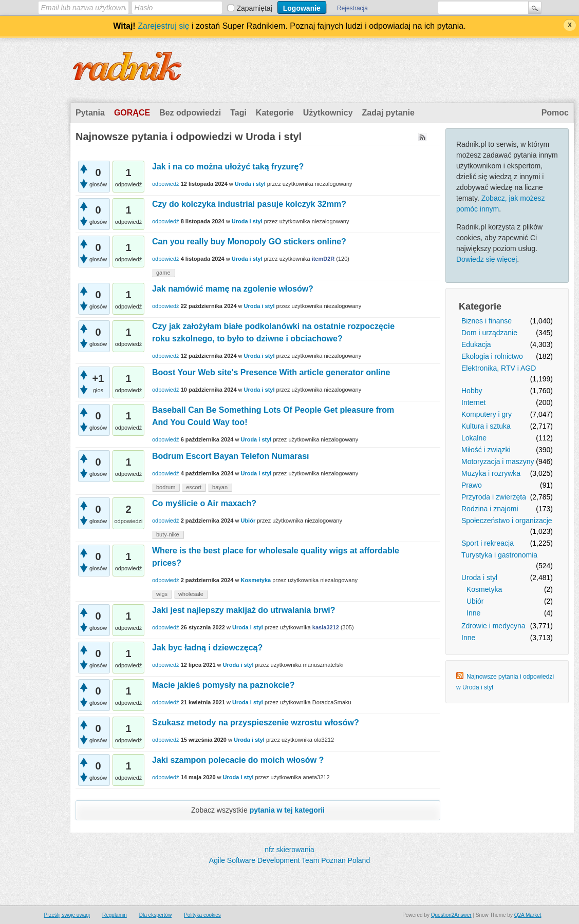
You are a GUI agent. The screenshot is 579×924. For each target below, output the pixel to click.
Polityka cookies (202, 915)
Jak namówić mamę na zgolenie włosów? (233, 289)
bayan (220, 487)
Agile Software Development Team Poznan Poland (289, 860)
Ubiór (475, 601)
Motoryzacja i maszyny (498, 461)
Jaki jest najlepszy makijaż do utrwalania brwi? (244, 610)
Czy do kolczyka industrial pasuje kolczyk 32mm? (249, 204)
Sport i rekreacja (488, 543)
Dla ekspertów (155, 915)
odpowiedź (166, 184)
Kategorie (275, 113)
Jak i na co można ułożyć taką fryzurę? (228, 167)
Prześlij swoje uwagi (67, 915)
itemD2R (323, 259)
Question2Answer (451, 915)
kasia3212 (326, 627)
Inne (473, 613)
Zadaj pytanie (388, 113)
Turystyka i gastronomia (499, 555)
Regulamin (115, 915)
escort (194, 487)
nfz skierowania (289, 850)
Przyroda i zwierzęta (494, 497)
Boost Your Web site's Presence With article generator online (271, 372)
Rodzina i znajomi (490, 509)
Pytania (90, 113)
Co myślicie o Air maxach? (204, 503)
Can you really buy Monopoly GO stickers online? (249, 242)
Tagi (238, 113)
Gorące (132, 113)
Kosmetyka (484, 589)
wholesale (191, 594)
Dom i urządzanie (489, 333)
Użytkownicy (328, 113)
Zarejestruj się (163, 26)
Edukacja (476, 344)
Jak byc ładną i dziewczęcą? (207, 648)
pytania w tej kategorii (287, 810)
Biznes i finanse (487, 321)
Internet (473, 402)
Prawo (472, 485)
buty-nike (168, 534)
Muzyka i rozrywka (491, 473)
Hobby (472, 391)
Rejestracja (352, 8)
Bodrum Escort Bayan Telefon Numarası (231, 456)
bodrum (166, 487)
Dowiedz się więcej (487, 259)
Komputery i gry (487, 414)
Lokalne (474, 438)
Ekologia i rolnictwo (492, 356)
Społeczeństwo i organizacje (507, 521)
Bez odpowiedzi (190, 113)
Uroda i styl (479, 577)
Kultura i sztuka (486, 426)
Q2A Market (528, 915)
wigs (162, 594)
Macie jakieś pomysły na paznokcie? (223, 685)
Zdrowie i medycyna (493, 626)
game (163, 273)
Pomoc (555, 113)
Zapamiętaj (255, 8)
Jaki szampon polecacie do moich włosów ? (238, 760)
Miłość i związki (486, 450)
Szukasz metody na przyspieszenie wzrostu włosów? (256, 723)
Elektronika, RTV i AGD (499, 368)
